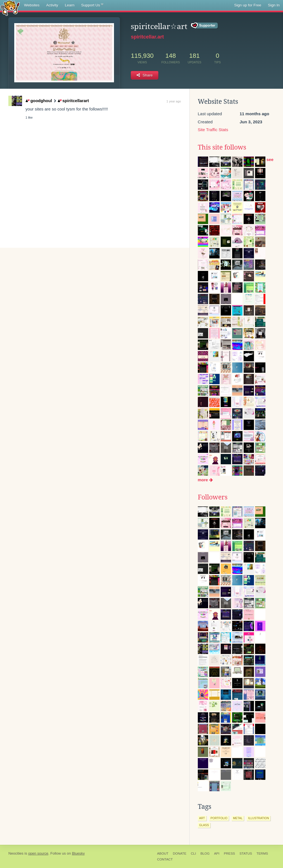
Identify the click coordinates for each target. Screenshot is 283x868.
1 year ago (174, 101)
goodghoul (39, 101)
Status (246, 853)
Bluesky (78, 853)
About (163, 853)
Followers (213, 497)
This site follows (222, 147)
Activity (52, 5)
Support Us (92, 5)
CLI (193, 853)
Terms (262, 853)
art (202, 818)
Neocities (16, 853)
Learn (70, 5)
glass (204, 825)
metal (238, 818)
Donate (180, 853)
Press (229, 853)
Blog (205, 853)
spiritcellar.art (147, 37)
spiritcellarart (73, 101)
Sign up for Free (248, 5)
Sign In (274, 5)
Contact (165, 859)
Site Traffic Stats (213, 130)
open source (38, 853)
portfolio (219, 818)
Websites (32, 5)
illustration (258, 818)
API (217, 853)
